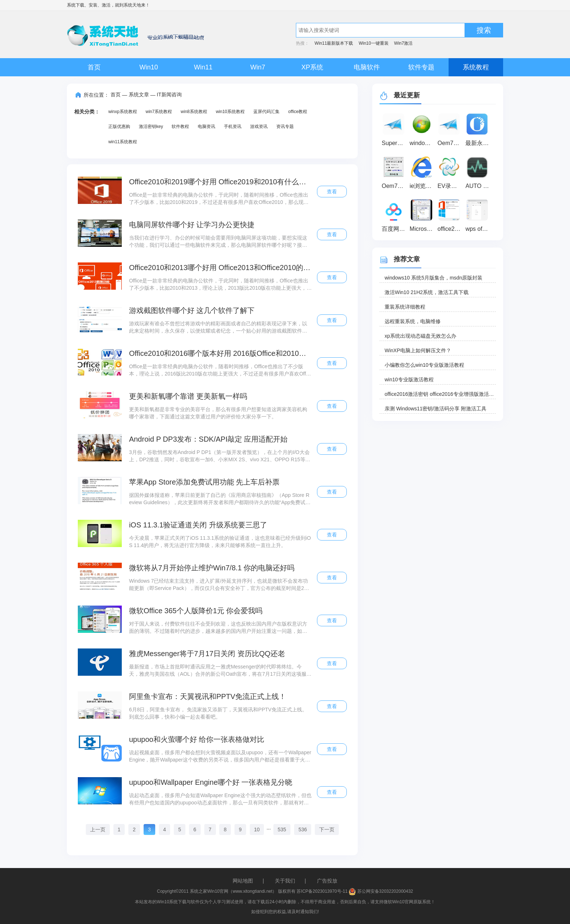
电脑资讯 (206, 126)
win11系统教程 (123, 142)
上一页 (98, 829)
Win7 (258, 67)
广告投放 (327, 881)
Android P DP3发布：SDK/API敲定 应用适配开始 (208, 439)
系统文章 (139, 95)
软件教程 (180, 126)
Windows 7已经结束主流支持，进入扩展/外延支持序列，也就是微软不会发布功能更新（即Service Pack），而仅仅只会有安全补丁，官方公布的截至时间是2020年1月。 (219, 585)
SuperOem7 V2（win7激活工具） (395, 143)
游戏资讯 (259, 126)
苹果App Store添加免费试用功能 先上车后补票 (204, 482)
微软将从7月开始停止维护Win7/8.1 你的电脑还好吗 (212, 568)
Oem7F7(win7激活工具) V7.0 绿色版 (451, 143)
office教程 (298, 112)
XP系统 (312, 67)
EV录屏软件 (451, 186)
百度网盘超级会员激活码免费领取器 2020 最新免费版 (395, 229)
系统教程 (476, 67)
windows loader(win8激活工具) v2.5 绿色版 (423, 143)
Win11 (203, 67)
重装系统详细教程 (405, 307)
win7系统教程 (159, 112)
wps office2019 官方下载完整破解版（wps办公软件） (478, 229)
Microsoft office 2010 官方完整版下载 (423, 229)
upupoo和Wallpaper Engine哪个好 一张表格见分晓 (211, 782)
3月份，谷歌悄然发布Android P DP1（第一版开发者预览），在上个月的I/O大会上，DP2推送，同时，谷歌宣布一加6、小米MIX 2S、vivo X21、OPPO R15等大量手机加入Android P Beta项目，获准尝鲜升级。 (220, 456)
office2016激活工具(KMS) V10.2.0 (451, 229)
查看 (332, 192)
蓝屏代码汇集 (266, 112)
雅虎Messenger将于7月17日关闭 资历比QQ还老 (207, 654)
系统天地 (132, 5)
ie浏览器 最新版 (423, 186)
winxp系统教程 (123, 112)
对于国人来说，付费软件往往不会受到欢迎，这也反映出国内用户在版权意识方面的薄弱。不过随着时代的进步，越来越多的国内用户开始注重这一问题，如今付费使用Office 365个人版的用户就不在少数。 (218, 628)
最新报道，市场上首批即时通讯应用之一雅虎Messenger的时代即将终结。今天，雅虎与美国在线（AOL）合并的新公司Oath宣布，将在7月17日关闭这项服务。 (218, 671)
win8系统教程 (194, 112)
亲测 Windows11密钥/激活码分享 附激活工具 (435, 409)
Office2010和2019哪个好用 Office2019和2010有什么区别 (220, 182)
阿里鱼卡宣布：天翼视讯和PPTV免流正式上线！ (208, 696)
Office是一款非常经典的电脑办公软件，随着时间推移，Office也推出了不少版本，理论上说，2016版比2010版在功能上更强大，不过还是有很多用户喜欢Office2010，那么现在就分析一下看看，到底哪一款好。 (219, 370)
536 (303, 829)
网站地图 (243, 881)
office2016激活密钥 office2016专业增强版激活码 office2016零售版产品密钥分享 (440, 394)
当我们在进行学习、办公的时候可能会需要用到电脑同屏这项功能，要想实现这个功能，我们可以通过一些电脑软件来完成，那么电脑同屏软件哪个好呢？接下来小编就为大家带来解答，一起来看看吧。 (218, 242)
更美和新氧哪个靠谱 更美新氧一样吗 (188, 396)
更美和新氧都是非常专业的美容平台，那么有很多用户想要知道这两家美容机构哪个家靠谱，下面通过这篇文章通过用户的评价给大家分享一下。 (218, 413)
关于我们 (285, 881)
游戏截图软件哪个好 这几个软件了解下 (192, 310)
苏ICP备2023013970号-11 (322, 891)
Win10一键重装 (374, 43)
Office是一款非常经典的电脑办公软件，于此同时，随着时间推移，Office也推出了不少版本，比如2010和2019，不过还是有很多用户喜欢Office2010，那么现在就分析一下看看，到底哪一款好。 (219, 199)
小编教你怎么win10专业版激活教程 (424, 365)
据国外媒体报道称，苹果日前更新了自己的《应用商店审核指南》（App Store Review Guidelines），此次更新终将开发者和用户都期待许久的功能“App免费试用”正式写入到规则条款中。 (219, 499)
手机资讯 (233, 126)
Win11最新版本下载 (334, 43)
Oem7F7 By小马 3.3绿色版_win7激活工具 (395, 186)
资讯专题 (285, 126)
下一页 (327, 829)
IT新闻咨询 (169, 95)
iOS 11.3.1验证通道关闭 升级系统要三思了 (198, 525)
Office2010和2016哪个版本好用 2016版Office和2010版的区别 (220, 353)
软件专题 (421, 67)
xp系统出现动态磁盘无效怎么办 (420, 336)
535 (282, 829)
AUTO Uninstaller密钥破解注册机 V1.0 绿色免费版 (478, 186)
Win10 (148, 67)
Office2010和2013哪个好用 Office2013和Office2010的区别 (220, 268)
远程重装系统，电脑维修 (413, 321)
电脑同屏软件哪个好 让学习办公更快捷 (192, 225)
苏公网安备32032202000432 (381, 891)
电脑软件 (367, 67)
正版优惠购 (119, 126)
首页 (94, 67)
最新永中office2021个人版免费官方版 (478, 143)
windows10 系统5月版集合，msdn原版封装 (433, 278)
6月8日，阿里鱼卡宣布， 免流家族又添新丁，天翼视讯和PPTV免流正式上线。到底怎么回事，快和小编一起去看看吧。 (218, 713)
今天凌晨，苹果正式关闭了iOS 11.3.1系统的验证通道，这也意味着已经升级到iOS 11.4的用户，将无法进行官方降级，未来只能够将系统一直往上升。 (220, 542)
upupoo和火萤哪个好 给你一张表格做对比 (197, 739)
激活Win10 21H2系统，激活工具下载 (427, 292)
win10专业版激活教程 (409, 379)
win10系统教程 (230, 112)
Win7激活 (403, 43)
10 (257, 829)
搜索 (484, 30)
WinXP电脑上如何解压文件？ (418, 350)
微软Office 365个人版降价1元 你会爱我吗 (196, 611)
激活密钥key (151, 126)
